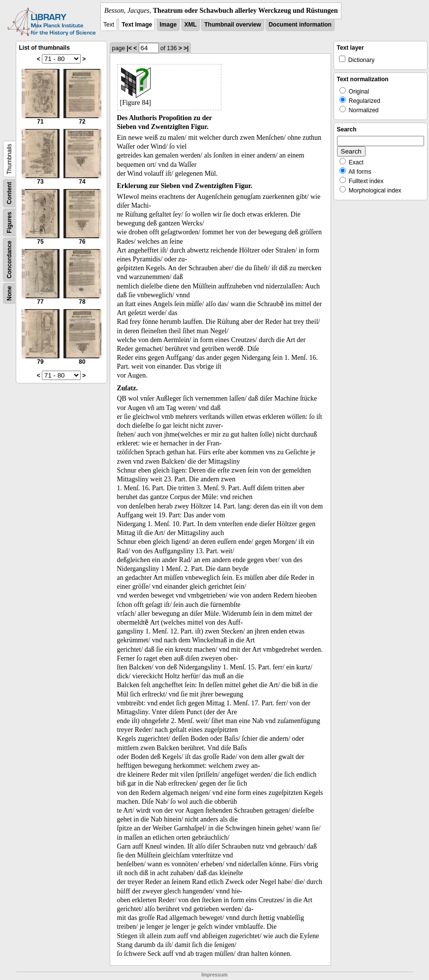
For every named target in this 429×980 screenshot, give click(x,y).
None (9, 293)
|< (129, 48)
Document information (300, 25)
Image (169, 25)
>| (186, 48)
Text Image (137, 25)
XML (191, 25)
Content (9, 193)
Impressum (214, 975)
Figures (9, 222)
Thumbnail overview (232, 25)
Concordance (9, 260)
